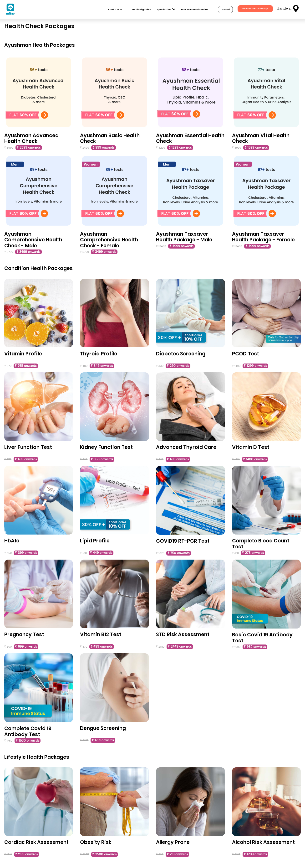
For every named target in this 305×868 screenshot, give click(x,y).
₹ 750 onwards (179, 553)
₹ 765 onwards (26, 366)
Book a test (115, 10)
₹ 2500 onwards (104, 854)
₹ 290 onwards (178, 366)
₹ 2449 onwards (180, 647)
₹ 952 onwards (255, 647)
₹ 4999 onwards (181, 246)
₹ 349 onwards (102, 366)
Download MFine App (255, 9)
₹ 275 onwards (253, 553)
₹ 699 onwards (26, 647)
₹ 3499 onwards (28, 252)
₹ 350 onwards (102, 459)
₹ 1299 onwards (180, 148)
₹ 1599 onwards (256, 148)
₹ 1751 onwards (103, 740)
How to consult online (195, 10)
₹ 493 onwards (178, 459)
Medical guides (141, 10)
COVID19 (225, 10)
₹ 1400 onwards (255, 459)
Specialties (164, 10)
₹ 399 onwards (26, 553)
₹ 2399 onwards (29, 148)
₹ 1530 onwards (28, 741)
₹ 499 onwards (26, 459)
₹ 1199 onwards (27, 854)
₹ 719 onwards (177, 854)
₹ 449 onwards (101, 553)
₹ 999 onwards (104, 148)
